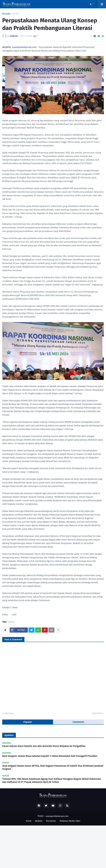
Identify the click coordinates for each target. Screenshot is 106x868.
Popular (28, 722)
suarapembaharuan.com (24, 47)
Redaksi (39, 821)
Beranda (6, 14)
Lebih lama (97, 713)
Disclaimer (51, 821)
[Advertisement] (53, 846)
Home (29, 821)
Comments (78, 722)
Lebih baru (9, 713)
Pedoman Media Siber (70, 821)
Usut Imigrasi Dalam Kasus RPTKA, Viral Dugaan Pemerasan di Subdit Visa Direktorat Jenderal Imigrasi (53, 767)
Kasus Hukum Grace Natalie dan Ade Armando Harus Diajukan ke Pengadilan (44, 746)
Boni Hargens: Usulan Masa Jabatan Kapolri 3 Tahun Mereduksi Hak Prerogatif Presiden (50, 756)
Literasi (16, 14)
